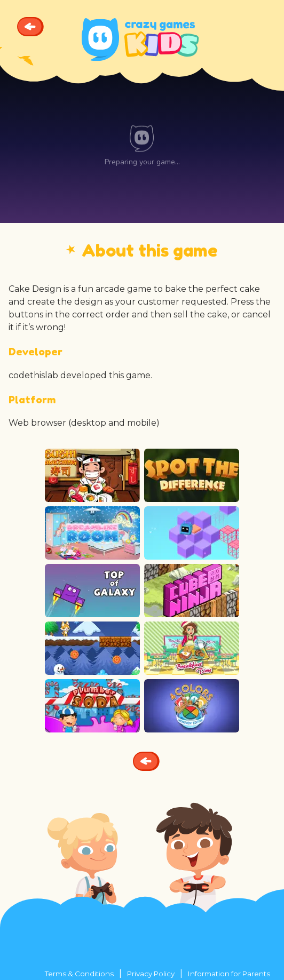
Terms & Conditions (79, 974)
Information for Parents (229, 974)
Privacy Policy (151, 974)
